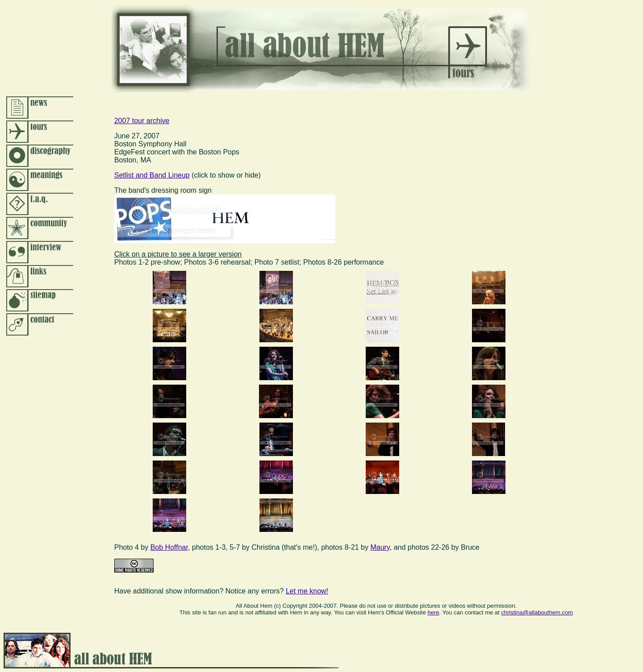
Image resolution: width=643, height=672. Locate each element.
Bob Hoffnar (169, 547)
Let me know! (307, 591)
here (434, 612)
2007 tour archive (142, 121)
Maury (380, 547)
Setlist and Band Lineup (152, 175)
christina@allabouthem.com (537, 612)
